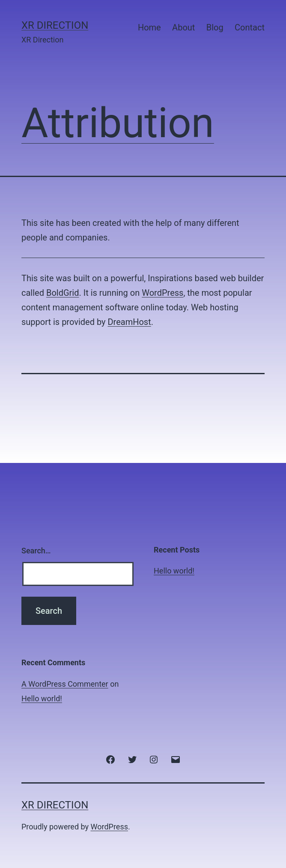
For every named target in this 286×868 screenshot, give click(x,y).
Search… (36, 551)
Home (149, 27)
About (183, 27)
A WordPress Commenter (65, 684)
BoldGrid (63, 293)
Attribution (118, 123)
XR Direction (55, 25)
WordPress (162, 293)
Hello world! (174, 571)
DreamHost (129, 322)
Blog (215, 27)
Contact (250, 27)
